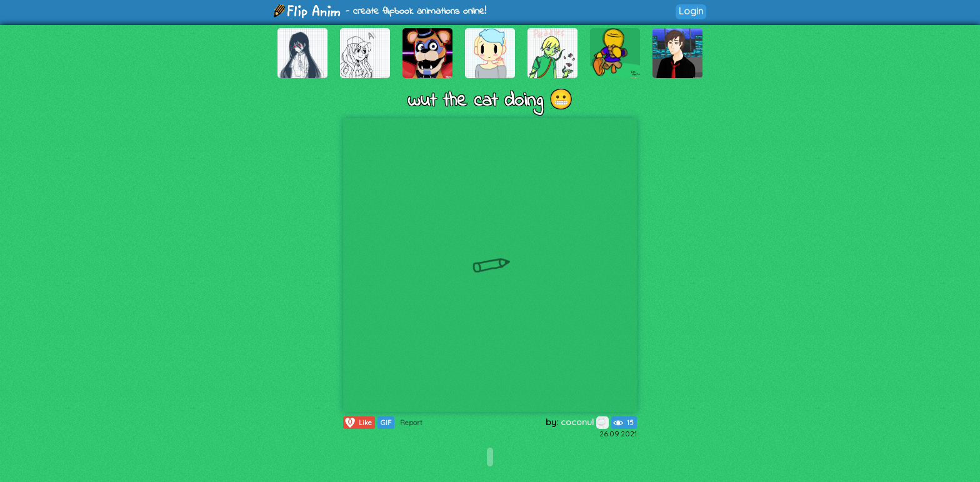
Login (691, 11)
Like (358, 423)
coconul (585, 422)
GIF (386, 423)
